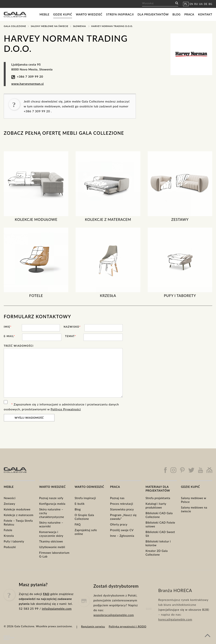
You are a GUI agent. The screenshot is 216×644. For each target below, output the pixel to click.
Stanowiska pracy (122, 509)
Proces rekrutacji (122, 504)
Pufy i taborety (14, 541)
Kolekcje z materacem (19, 515)
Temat (71, 336)
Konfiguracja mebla (52, 504)
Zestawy (10, 504)
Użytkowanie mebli (52, 547)
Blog (177, 14)
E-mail (9, 336)
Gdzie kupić (63, 14)
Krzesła (9, 536)
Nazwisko (72, 327)
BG (210, 4)
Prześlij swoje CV (122, 530)
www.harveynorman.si (28, 84)
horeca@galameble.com (175, 631)
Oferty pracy (119, 524)
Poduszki (10, 547)
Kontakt (205, 14)
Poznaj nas (117, 498)
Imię (8, 327)
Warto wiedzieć (89, 14)
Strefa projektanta (158, 498)
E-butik (80, 504)
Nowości (10, 498)
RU (196, 4)
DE (206, 4)
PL (186, 4)
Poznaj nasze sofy (51, 498)
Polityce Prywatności (66, 409)
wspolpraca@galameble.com (114, 627)
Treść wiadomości (19, 346)
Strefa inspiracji (120, 14)
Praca (189, 14)
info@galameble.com (57, 615)
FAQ (78, 524)
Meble (44, 14)
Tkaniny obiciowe (51, 541)
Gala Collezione (15, 26)
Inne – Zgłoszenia (122, 536)
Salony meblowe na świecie (49, 26)
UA (201, 4)
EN (191, 4)
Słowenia (79, 26)
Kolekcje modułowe (17, 509)
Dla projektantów (153, 14)
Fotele (8, 530)
